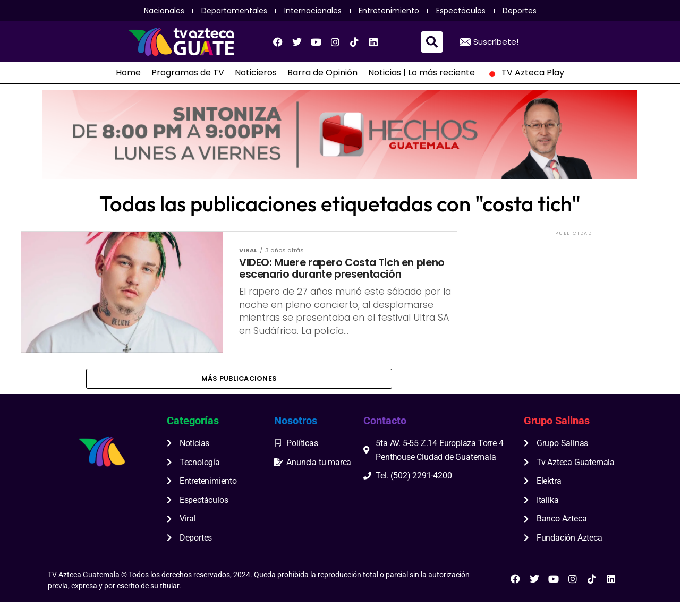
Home (128, 73)
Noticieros (256, 73)
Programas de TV (188, 73)
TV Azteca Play (525, 73)
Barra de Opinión (322, 73)
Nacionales (164, 11)
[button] (432, 42)
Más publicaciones (239, 390)
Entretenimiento (389, 11)
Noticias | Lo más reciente (422, 73)
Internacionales (313, 11)
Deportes (520, 11)
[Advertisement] (574, 304)
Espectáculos (461, 11)
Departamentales (234, 11)
